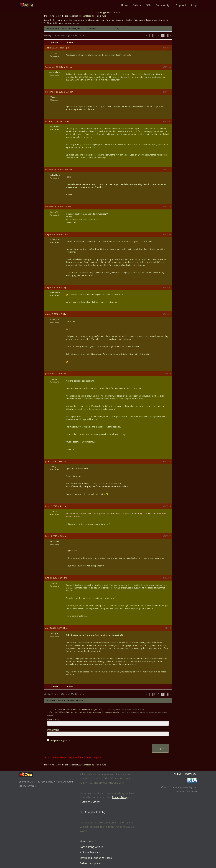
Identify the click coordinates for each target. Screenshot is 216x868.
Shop (194, 5)
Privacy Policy (120, 797)
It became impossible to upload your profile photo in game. (78, 20)
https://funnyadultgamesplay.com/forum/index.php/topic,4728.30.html (97, 486)
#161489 (167, 207)
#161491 (167, 287)
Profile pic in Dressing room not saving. (61, 23)
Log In (160, 748)
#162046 (167, 48)
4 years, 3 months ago (106, 29)
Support (181, 5)
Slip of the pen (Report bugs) (68, 16)
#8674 (168, 628)
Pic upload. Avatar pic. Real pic (119, 20)
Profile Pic (164, 20)
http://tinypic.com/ (100, 214)
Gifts (148, 5)
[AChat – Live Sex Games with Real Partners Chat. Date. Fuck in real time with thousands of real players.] (27, 5)
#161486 (167, 67)
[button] (171, 5)
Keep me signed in (60, 740)
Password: (53, 730)
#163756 (167, 506)
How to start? (88, 841)
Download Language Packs (96, 858)
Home (124, 5)
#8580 (168, 374)
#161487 (167, 92)
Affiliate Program (90, 852)
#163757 (167, 536)
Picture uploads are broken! (146, 20)
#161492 (167, 314)
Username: (54, 720)
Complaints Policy (95, 812)
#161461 (167, 121)
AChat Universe (185, 774)
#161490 (167, 234)
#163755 (167, 461)
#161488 (167, 170)
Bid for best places (91, 863)
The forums (49, 16)
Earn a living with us (92, 847)
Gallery (137, 5)
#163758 (167, 578)
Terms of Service (90, 802)
